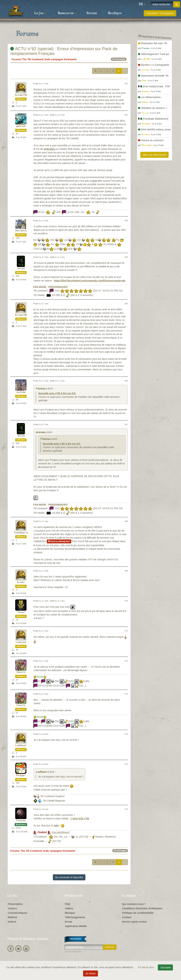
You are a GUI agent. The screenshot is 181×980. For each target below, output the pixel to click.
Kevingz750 (21, 95)
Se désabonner (73, 952)
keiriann (21, 392)
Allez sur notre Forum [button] (154, 155)
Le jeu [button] (40, 13)
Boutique (115, 13)
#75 (126, 764)
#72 (126, 661)
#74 (126, 734)
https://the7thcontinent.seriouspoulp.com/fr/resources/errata (90, 281)
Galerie (12, 922)
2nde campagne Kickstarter (61, 59)
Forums (92, 13)
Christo (21, 672)
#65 (126, 304)
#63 (126, 221)
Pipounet (21, 776)
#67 (126, 424)
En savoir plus (146, 967)
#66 (126, 381)
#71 (126, 631)
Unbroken (50, 149)
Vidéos (69, 908)
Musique (70, 913)
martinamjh (21, 231)
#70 (126, 601)
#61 (126, 84)
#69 (126, 571)
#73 (126, 694)
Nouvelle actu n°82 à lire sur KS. (57, 393)
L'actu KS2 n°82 (80, 818)
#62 (126, 115)
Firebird (40, 389)
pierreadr (21, 642)
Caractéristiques (17, 913)
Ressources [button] (67, 13)
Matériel (12, 917)
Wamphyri (21, 126)
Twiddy (21, 612)
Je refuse (90, 973)
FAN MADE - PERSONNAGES (50, 287)
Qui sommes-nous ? (134, 904)
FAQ (67, 904)
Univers (12, 908)
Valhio (21, 269)
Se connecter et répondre (69, 877)
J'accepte (165, 967)
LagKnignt (21, 746)
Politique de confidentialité (138, 913)
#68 (126, 521)
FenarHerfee (21, 533)
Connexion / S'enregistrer (160, 13)
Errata (68, 922)
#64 (126, 257)
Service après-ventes (135, 922)
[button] (142, 4)
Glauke (21, 582)
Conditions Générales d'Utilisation (142, 908)
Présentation (15, 904)
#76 (126, 809)
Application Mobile (76, 926)
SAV (56, 826)
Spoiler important (59, 541)
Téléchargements (75, 917)
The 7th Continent (33, 59)
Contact (127, 917)
